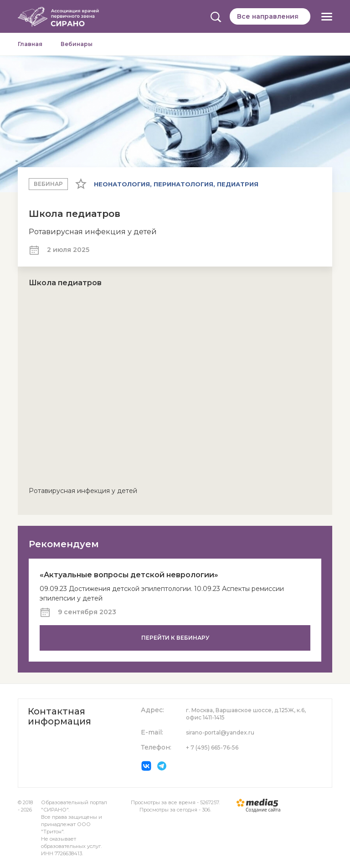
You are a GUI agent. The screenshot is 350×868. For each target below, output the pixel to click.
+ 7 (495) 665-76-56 (212, 747)
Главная (30, 44)
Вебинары (77, 44)
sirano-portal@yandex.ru (220, 732)
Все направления (268, 16)
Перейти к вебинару (175, 638)
